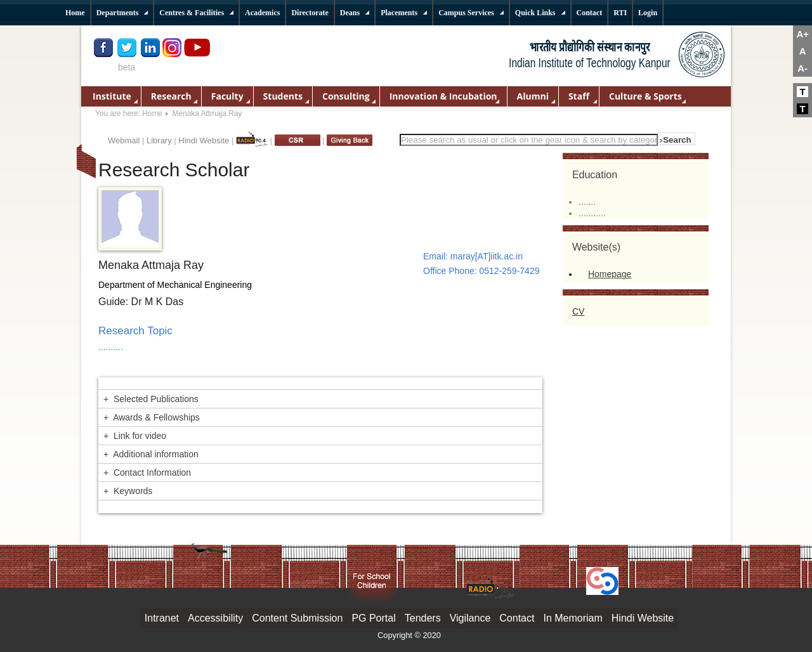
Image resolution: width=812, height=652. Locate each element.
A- (802, 68)
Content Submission (297, 618)
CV (578, 311)
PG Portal (373, 618)
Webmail (124, 140)
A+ (802, 34)
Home (152, 114)
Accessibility (215, 618)
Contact (517, 618)
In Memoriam (573, 618)
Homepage (610, 274)
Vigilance (470, 618)
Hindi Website (204, 140)
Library (159, 140)
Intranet (162, 618)
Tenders (423, 618)
